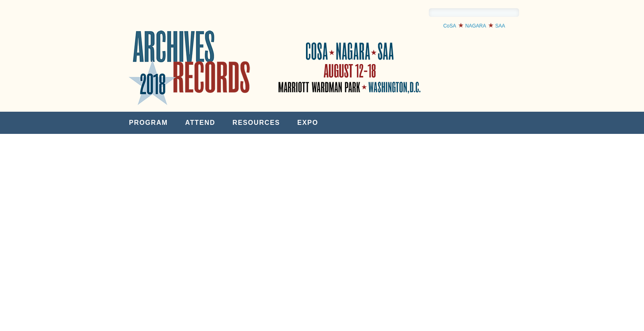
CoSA (450, 26)
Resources (256, 123)
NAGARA (476, 26)
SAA (500, 26)
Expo (308, 123)
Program (148, 123)
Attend (200, 123)
